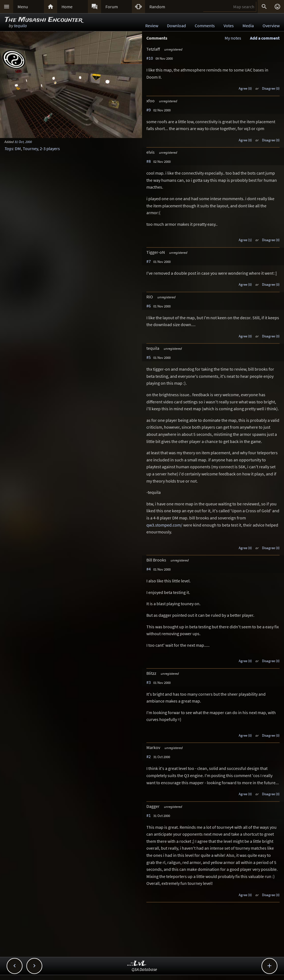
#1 (149, 815)
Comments (205, 26)
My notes (233, 38)
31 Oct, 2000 (23, 142)
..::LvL (137, 964)
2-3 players (50, 148)
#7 (149, 261)
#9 (149, 110)
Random (157, 7)
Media (248, 26)
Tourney (30, 148)
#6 (149, 306)
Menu (23, 7)
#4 (149, 569)
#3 (149, 682)
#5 (149, 357)
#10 (150, 58)
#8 (149, 161)
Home (67, 7)
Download (176, 26)
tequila (20, 26)
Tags (9, 148)
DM (18, 148)
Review (152, 26)
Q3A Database (144, 969)
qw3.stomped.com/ (164, 525)
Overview (271, 26)
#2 (149, 756)
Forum (112, 7)
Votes (229, 26)
